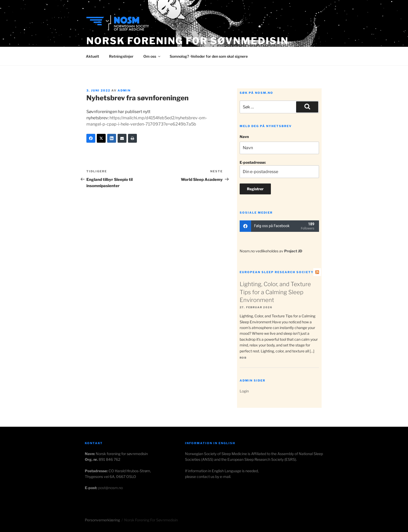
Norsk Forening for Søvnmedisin (187, 41)
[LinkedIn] (112, 138)
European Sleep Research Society (277, 272)
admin (124, 90)
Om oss (152, 56)
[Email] (122, 138)
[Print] (132, 138)
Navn (244, 137)
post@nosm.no (110, 488)
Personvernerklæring (102, 520)
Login (244, 391)
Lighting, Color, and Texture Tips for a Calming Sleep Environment (275, 292)
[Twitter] (101, 138)
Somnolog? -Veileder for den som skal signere (209, 56)
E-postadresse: (279, 169)
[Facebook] (91, 138)
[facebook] (279, 226)
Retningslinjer (121, 56)
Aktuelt (93, 56)
